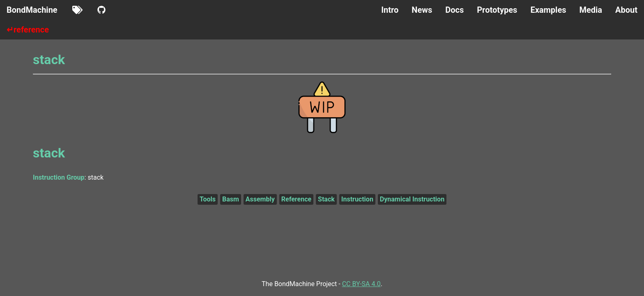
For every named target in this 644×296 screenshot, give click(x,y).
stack (49, 60)
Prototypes (497, 10)
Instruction (357, 199)
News (422, 10)
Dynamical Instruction (412, 199)
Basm (231, 199)
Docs (454, 10)
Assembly (260, 199)
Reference (296, 199)
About (626, 10)
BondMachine (32, 10)
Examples (548, 10)
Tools (208, 199)
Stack (326, 199)
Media (591, 10)
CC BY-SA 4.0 (361, 284)
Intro (390, 10)
